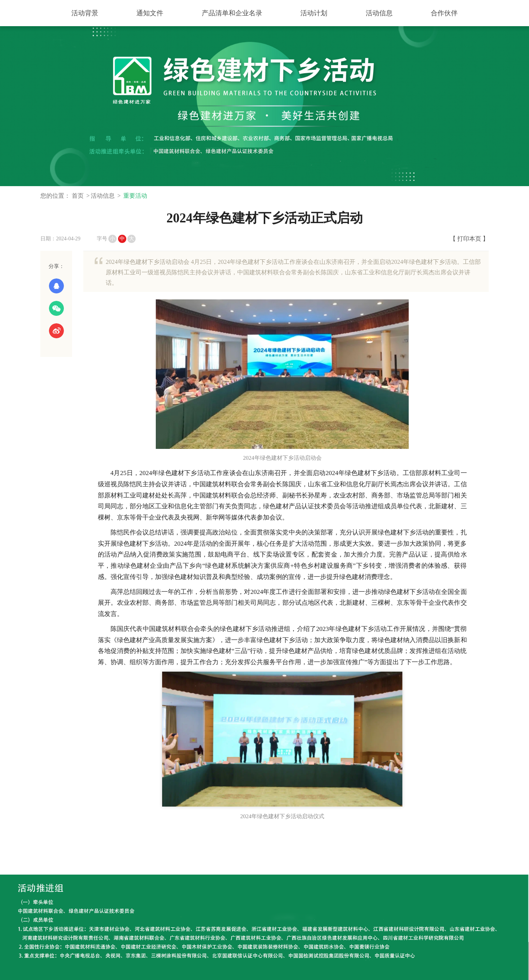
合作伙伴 (444, 13)
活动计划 (314, 13)
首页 (78, 196)
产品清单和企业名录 (232, 13)
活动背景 (85, 13)
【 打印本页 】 (469, 239)
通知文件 (150, 13)
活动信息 (379, 13)
